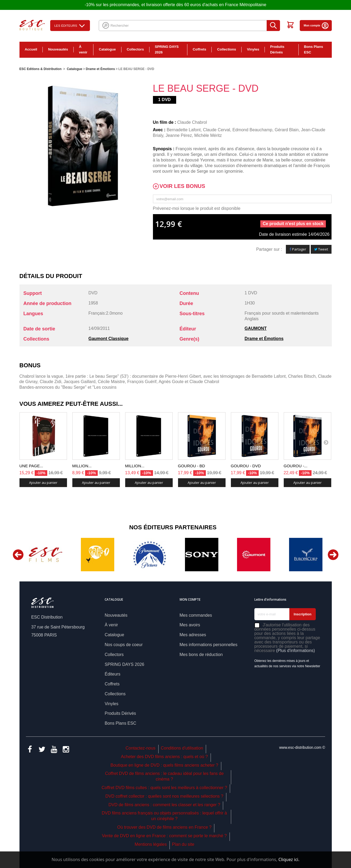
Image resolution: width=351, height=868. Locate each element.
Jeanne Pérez (179, 135)
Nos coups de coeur (124, 645)
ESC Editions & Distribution (41, 69)
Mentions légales (151, 844)
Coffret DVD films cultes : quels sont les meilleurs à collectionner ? (164, 788)
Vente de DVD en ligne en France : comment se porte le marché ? (164, 836)
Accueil (31, 49)
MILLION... (82, 466)
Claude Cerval (217, 130)
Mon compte (316, 25)
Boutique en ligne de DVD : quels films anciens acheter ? (164, 765)
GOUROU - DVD (246, 466)
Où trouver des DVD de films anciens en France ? (164, 827)
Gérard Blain (287, 130)
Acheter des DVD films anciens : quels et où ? (164, 757)
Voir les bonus (182, 186)
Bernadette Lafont (184, 130)
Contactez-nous (141, 748)
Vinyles (253, 49)
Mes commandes (196, 615)
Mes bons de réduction (201, 655)
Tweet (321, 249)
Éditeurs (113, 674)
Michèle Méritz (208, 135)
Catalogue (107, 49)
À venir (83, 49)
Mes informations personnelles (209, 645)
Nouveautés (58, 49)
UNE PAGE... (31, 466)
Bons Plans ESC (314, 49)
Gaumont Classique (108, 339)
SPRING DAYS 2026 (167, 49)
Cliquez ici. (289, 859)
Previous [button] (18, 555)
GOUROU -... (296, 466)
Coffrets (199, 49)
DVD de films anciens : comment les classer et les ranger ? (164, 805)
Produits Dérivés (277, 49)
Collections (226, 49)
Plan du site (183, 844)
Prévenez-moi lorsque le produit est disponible (197, 208)
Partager (298, 249)
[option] (46, 555)
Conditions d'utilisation (182, 748)
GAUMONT (256, 328)
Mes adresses (193, 635)
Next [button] (333, 555)
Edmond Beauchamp (252, 130)
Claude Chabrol (192, 122)
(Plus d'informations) (296, 651)
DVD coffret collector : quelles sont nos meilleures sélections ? (164, 796)
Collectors (135, 49)
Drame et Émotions (264, 339)
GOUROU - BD (192, 466)
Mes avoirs (190, 625)
